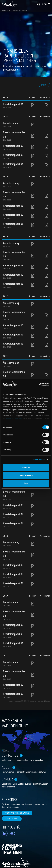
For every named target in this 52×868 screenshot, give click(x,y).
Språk (43, 85)
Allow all (26, 467)
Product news (12, 819)
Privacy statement (14, 418)
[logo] (10, 4)
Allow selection (26, 475)
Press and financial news (17, 813)
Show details (39, 460)
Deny (26, 483)
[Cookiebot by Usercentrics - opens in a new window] (38, 384)
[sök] (39, 5)
